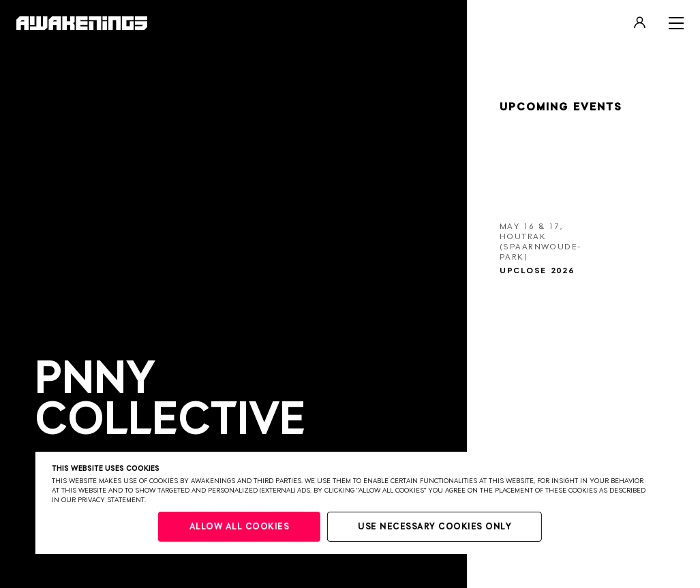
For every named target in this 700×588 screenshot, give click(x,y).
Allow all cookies (240, 527)
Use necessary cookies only (435, 527)
